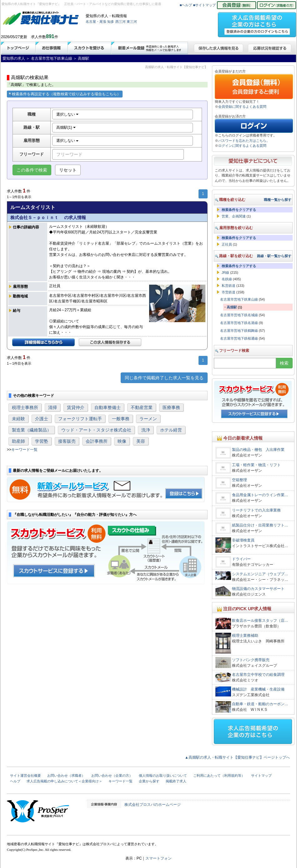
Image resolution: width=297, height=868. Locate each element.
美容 (141, 441)
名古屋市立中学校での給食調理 (258, 675)
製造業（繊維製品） (32, 430)
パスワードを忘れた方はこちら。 (244, 141)
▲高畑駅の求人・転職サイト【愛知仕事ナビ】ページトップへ (237, 757)
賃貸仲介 (76, 407)
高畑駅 (232, 307)
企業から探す (149, 781)
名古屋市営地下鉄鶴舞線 (239, 331)
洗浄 (146, 430)
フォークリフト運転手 (80, 419)
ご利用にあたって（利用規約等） (219, 776)
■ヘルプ (186, 5)
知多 (111, 22)
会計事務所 (97, 441)
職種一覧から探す (278, 200)
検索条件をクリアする (239, 210)
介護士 (42, 419)
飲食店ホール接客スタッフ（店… (260, 621)
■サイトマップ (205, 5)
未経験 (18, 419)
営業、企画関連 (234, 216)
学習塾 (42, 441)
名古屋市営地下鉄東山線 (239, 299)
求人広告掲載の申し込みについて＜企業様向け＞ (64, 781)
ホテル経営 (171, 430)
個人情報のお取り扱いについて (163, 776)
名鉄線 (227, 279)
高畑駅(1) (66, 127)
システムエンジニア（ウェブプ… (260, 574)
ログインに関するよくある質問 (242, 146)
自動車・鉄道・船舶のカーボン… (260, 704)
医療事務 (171, 407)
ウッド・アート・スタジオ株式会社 (96, 430)
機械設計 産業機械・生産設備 (258, 689)
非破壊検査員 (243, 540)
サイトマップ (261, 776)
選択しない (67, 114)
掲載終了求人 (176, 781)
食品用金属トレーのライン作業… (260, 495)
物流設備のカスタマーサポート (258, 589)
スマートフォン (159, 858)
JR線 (225, 272)
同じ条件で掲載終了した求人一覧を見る (164, 378)
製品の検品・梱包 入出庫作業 (258, 450)
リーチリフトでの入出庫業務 (256, 510)
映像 (122, 441)
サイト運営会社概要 (25, 776)
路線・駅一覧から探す (274, 256)
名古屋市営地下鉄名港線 (239, 323)
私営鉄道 (229, 286)
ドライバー (241, 559)
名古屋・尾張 (96, 22)
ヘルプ (15, 781)
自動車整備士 (108, 407)
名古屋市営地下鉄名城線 (239, 315)
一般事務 (121, 419)
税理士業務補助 (245, 636)
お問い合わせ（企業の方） (112, 776)
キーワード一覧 (24, 450)
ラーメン (148, 419)
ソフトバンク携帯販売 (251, 660)
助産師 (18, 441)
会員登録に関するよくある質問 (242, 107)
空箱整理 (239, 480)
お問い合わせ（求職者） (66, 776)
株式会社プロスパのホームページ (153, 805)
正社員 (227, 244)
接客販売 (67, 441)
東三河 (132, 22)
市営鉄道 (229, 292)
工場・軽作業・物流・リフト (256, 465)
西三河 (121, 22)
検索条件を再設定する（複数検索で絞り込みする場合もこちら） (65, 94)
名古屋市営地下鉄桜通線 (239, 338)
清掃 (53, 407)
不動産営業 (142, 407)
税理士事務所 (25, 407)
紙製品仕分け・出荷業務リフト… (260, 525)
